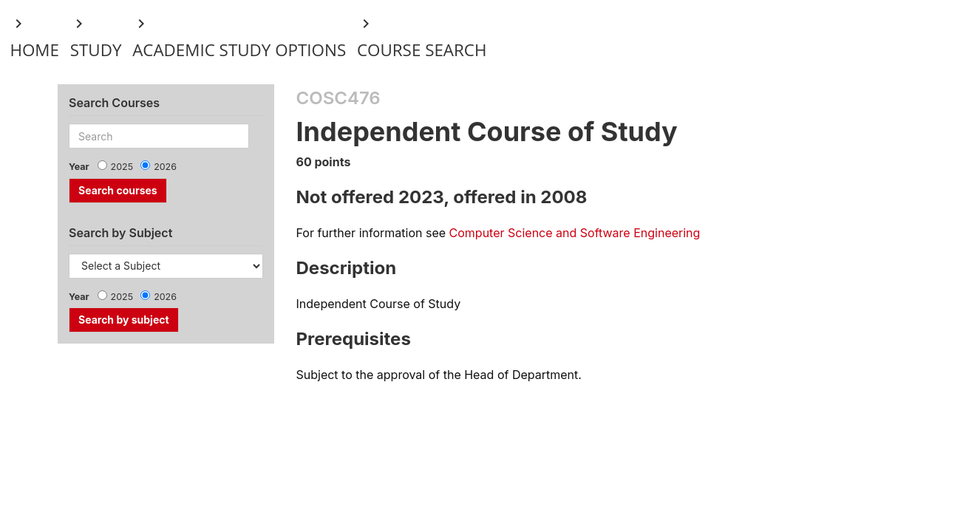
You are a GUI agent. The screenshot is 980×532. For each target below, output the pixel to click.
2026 (165, 167)
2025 (122, 167)
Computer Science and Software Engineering (575, 233)
